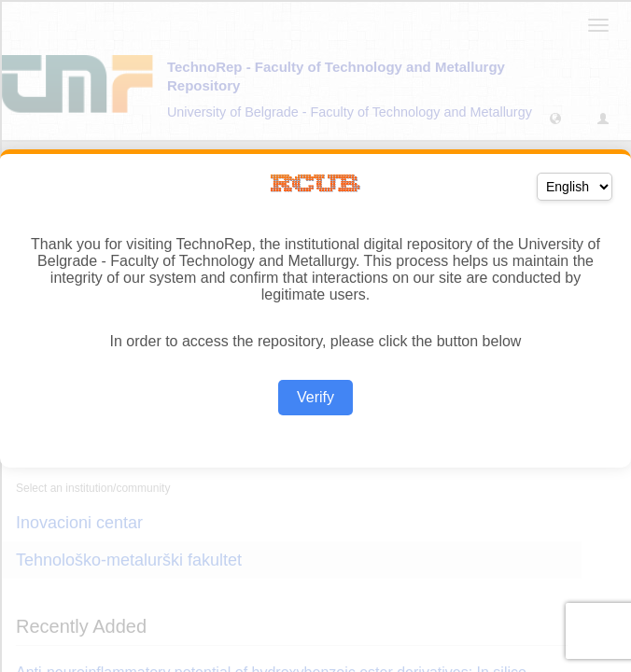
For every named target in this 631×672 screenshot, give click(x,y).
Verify (315, 397)
